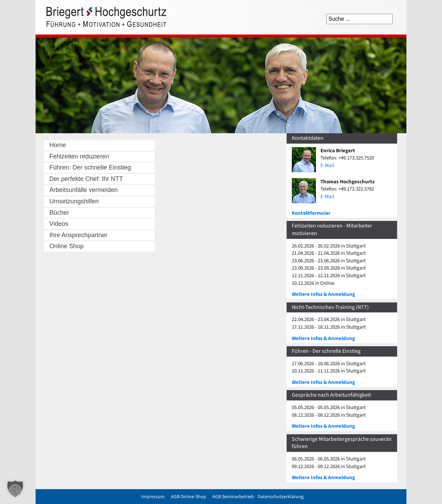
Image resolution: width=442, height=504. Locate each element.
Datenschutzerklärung (281, 497)
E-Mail (327, 166)
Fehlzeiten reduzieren (79, 156)
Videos (59, 224)
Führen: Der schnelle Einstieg (90, 167)
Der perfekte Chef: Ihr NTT (86, 179)
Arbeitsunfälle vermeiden (84, 190)
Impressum (153, 497)
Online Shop (66, 246)
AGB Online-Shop (189, 497)
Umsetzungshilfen (74, 201)
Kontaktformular (311, 213)
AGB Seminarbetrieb (233, 497)
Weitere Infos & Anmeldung (323, 294)
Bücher (59, 213)
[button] (15, 489)
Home (58, 145)
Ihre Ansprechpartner (78, 235)
